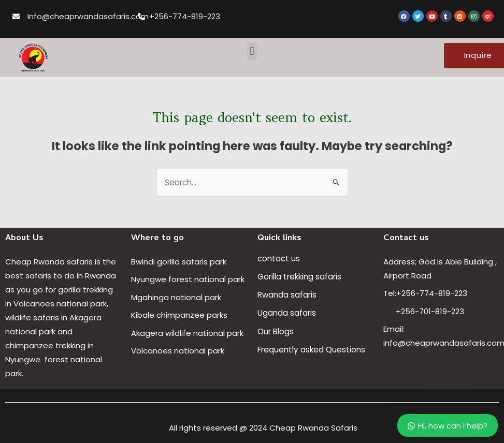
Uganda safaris (287, 313)
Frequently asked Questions (312, 349)
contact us (279, 259)
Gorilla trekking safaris (299, 277)
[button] (252, 51)
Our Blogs (276, 331)
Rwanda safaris (287, 295)
